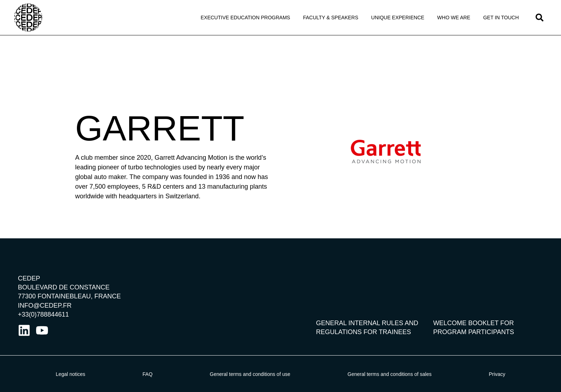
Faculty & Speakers (331, 18)
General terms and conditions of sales (389, 374)
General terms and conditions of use (250, 374)
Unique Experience (398, 18)
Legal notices (71, 374)
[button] (540, 18)
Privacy (497, 374)
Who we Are (454, 18)
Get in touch (501, 18)
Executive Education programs (245, 18)
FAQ (147, 374)
